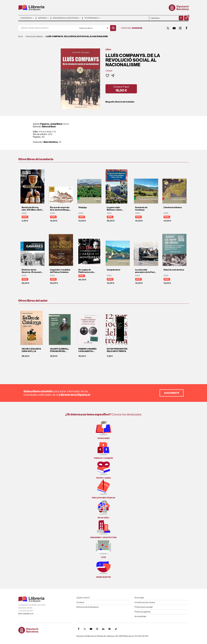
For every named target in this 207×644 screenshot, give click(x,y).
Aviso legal (139, 598)
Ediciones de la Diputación (88, 607)
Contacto (80, 602)
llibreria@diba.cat (26, 614)
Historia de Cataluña (125, 102)
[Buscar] (113, 28)
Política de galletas (142, 612)
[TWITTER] (168, 28)
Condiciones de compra (145, 602)
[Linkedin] (103, 629)
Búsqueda (131, 28)
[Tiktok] (116, 629)
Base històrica (51, 142)
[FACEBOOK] (187, 28)
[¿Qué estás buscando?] (48, 28)
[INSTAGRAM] (180, 28)
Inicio (21, 36)
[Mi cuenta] (181, 18)
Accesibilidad (140, 616)
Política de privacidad (144, 607)
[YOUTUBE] (174, 28)
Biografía (110, 102)
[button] (186, 18)
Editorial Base (49, 127)
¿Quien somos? (83, 598)
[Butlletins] (110, 629)
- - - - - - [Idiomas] (164, 18)
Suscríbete (172, 393)
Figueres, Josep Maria (51, 124)
